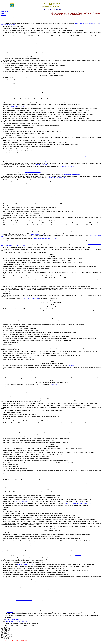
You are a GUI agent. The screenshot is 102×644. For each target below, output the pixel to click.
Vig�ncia (3, 13)
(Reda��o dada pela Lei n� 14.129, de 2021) (42, 239)
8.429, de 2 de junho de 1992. (86, 503)
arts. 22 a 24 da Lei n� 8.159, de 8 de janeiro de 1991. (16, 621)
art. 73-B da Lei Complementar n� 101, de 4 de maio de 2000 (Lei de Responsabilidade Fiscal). (49, 161)
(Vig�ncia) (43, 234)
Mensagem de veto (4, 11)
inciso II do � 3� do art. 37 (91, 23)
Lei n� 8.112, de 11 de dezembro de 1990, (22, 501)
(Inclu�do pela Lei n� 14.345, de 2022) (19, 106)
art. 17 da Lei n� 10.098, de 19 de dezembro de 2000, (65, 157)
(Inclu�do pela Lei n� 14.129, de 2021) (29, 242)
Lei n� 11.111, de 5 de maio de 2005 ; (12, 619)
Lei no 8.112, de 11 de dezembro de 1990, (24, 600)
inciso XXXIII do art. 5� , (80, 23)
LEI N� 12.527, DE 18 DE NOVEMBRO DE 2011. (52, 9)
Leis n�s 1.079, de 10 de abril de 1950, (72, 503)
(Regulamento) (72, 366)
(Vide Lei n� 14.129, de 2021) (34, 234)
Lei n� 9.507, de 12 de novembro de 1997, (25, 564)
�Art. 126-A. (10, 612)
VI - (8, 606)
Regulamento (3, 15)
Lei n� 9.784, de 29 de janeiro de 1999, (32, 299)
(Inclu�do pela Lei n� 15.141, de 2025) (39, 164)
